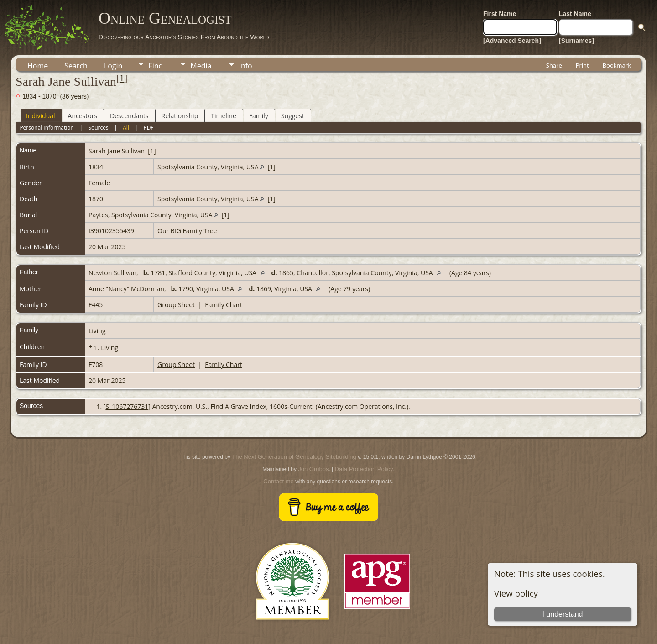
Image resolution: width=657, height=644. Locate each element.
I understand (562, 614)
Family (259, 116)
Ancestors (83, 116)
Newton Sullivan (112, 273)
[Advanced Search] (512, 41)
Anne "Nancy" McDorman (126, 289)
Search (76, 66)
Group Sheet (176, 305)
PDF (148, 128)
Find (156, 66)
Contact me (278, 481)
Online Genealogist (165, 18)
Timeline (224, 116)
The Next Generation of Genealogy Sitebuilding (294, 457)
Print (582, 65)
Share (554, 65)
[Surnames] (576, 41)
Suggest (293, 116)
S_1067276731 (127, 406)
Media (201, 66)
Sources (98, 128)
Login (113, 66)
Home (38, 66)
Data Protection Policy (364, 469)
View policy (516, 593)
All (126, 128)
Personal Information (47, 128)
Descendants (129, 116)
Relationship (180, 116)
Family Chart (224, 305)
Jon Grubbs (313, 469)
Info (245, 66)
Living (97, 331)
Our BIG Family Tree (187, 231)
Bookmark (617, 65)
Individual (41, 116)
